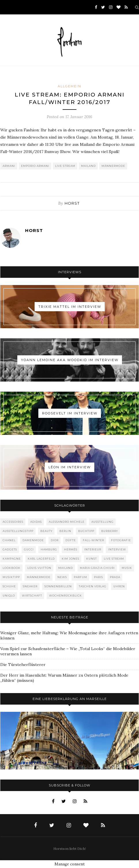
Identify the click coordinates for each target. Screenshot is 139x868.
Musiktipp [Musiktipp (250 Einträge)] (11, 577)
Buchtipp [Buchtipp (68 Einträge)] (86, 531)
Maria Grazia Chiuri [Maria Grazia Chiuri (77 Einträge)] (97, 568)
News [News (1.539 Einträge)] (62, 577)
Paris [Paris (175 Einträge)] (98, 577)
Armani (9, 166)
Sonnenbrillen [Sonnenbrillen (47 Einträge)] (58, 586)
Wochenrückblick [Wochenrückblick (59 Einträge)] (65, 596)
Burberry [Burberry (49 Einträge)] (110, 531)
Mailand (88, 166)
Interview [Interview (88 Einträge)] (117, 549)
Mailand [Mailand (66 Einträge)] (66, 568)
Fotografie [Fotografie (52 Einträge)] (121, 540)
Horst (72, 203)
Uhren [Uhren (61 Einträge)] (119, 586)
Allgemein (69, 86)
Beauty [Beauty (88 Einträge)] (46, 531)
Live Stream (65, 166)
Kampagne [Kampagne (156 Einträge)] (12, 559)
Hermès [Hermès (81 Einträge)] (71, 549)
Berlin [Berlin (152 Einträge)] (65, 531)
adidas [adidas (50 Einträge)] (36, 522)
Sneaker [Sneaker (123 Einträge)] (30, 586)
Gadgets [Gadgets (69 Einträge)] (10, 549)
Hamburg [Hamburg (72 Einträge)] (49, 549)
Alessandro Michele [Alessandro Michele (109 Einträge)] (67, 522)
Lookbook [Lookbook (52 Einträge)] (12, 568)
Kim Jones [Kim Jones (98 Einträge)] (71, 559)
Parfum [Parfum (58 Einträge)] (80, 577)
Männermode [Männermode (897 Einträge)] (39, 577)
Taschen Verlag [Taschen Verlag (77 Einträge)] (93, 586)
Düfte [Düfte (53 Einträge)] (71, 540)
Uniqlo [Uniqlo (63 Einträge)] (9, 596)
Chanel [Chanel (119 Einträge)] (9, 540)
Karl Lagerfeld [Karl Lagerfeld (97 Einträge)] (41, 559)
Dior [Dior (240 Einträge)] (55, 540)
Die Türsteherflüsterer (23, 665)
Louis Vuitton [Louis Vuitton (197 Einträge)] (39, 568)
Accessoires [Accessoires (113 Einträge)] (13, 522)
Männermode (113, 166)
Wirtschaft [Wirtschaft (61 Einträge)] (32, 596)
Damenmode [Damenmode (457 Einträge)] (33, 540)
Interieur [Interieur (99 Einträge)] (93, 549)
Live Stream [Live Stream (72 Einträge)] (114, 559)
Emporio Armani (35, 166)
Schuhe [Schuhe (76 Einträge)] (9, 586)
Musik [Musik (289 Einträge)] (127, 568)
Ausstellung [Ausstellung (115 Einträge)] (103, 522)
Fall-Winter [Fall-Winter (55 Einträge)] (93, 540)
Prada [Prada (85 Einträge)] (115, 577)
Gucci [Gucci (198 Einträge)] (29, 549)
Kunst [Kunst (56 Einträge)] (92, 559)
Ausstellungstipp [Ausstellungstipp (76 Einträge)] (18, 531)
